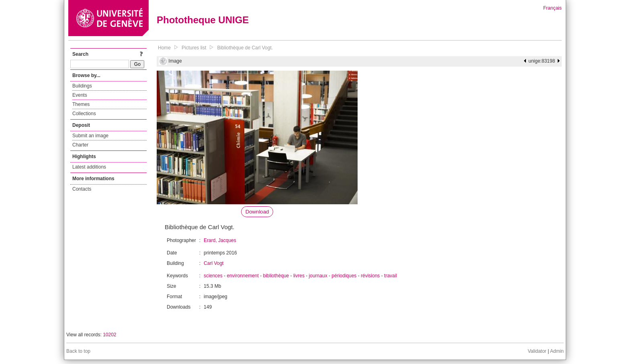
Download (257, 212)
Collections (84, 114)
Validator (537, 351)
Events (80, 95)
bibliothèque (276, 276)
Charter (80, 145)
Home (164, 48)
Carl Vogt (214, 263)
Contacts (82, 189)
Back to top (78, 351)
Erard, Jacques (220, 240)
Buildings (82, 86)
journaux (318, 276)
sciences (213, 276)
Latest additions (89, 167)
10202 (109, 335)
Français (552, 8)
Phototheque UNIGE (203, 20)
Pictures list (194, 48)
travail (391, 276)
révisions (370, 276)
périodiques (344, 276)
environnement (242, 276)
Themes (81, 104)
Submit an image (90, 136)
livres (299, 276)
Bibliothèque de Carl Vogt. (245, 48)
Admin (557, 351)
